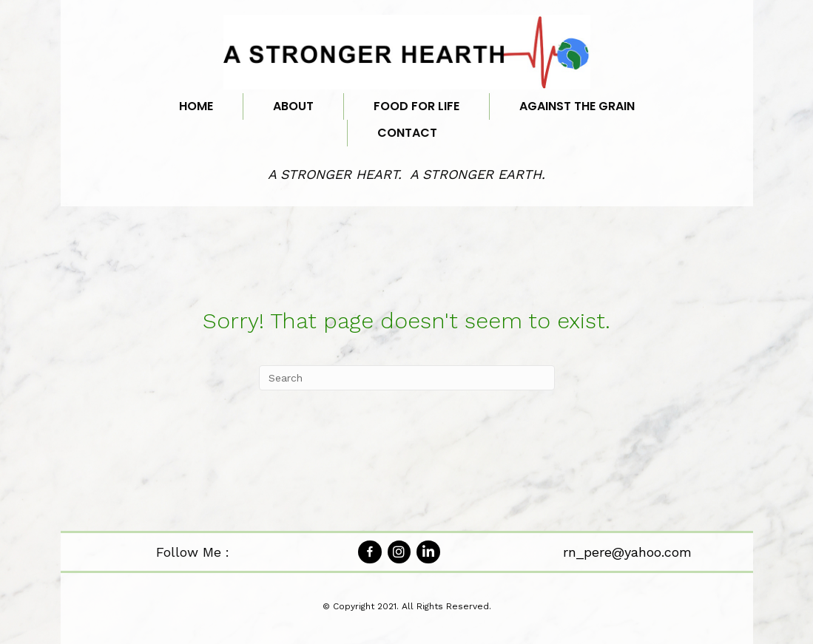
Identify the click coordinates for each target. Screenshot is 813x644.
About (293, 106)
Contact (407, 133)
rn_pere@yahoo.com (627, 552)
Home (196, 106)
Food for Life (416, 106)
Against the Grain (577, 106)
